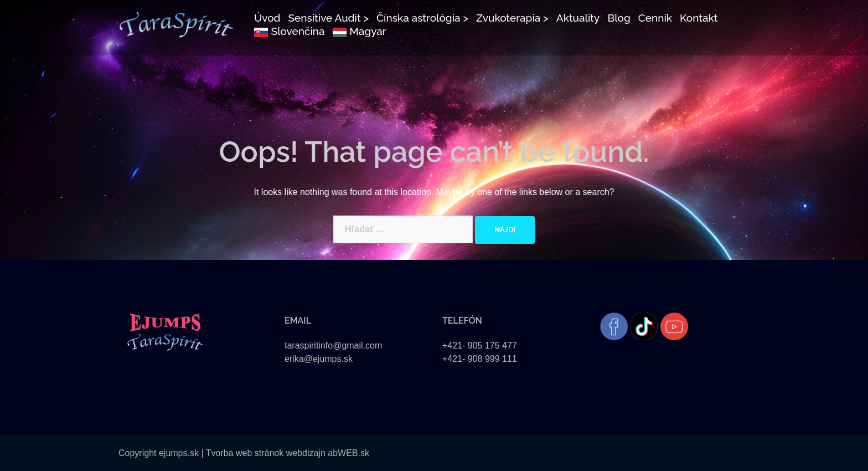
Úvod (267, 18)
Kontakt (699, 18)
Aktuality (578, 18)
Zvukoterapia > (512, 18)
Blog (619, 18)
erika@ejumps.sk (319, 359)
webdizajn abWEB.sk (326, 453)
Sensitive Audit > (328, 18)
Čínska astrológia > (422, 18)
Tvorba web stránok (245, 453)
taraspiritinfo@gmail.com (333, 345)
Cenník (655, 18)
